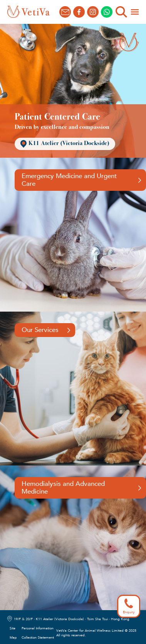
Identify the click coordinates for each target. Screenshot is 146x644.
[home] (29, 12)
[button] (135, 12)
